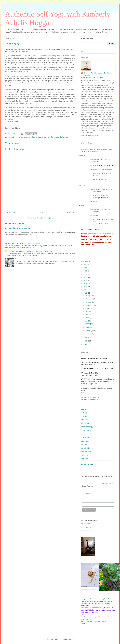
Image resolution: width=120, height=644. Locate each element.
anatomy (14, 137)
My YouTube (86, 524)
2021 (86, 265)
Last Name (86, 501)
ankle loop (85, 416)
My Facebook (86, 527)
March (88, 328)
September (90, 305)
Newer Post (11, 212)
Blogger (70, 639)
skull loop (84, 455)
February (89, 331)
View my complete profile (90, 135)
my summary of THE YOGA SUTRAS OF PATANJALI (24, 243)
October (89, 302)
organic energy (86, 434)
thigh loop (85, 459)
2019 (86, 271)
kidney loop (85, 423)
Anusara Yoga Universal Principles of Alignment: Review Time (30, 251)
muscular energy (87, 427)
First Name (86, 494)
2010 (86, 341)
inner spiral (85, 420)
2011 (86, 338)
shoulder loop (86, 452)
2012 (86, 293)
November (89, 299)
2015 (86, 284)
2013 (86, 290)
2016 (86, 280)
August (88, 308)
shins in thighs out (88, 448)
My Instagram (86, 531)
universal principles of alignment (57, 137)
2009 (86, 344)
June (87, 315)
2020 (86, 268)
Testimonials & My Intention (17, 228)
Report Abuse (87, 464)
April (87, 321)
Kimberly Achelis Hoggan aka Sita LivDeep (97, 74)
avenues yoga (22, 137)
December (89, 296)
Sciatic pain (89, 324)
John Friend (33, 137)
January (89, 334)
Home (41, 212)
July (87, 312)
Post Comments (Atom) (46, 218)
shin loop (84, 444)
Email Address (88, 486)
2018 (86, 274)
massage (41, 137)
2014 (86, 287)
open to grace (86, 430)
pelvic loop (85, 441)
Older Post (71, 212)
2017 (86, 277)
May (87, 318)
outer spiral (85, 437)
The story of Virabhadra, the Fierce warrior (30, 259)
